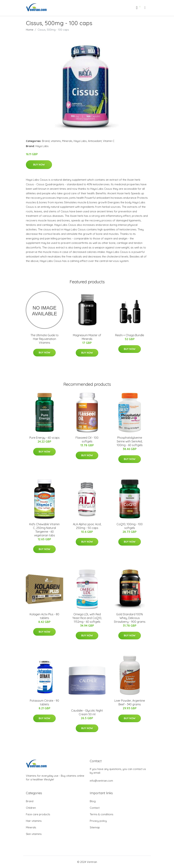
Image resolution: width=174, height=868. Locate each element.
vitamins (56, 141)
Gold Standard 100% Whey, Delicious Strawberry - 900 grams (130, 618)
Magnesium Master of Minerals (87, 337)
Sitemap (95, 827)
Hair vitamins (34, 821)
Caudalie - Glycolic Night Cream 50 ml (87, 712)
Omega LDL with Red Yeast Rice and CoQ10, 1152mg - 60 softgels (87, 618)
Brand (46, 141)
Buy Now (39, 165)
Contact (95, 808)
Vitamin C (109, 141)
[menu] (145, 8)
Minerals (67, 141)
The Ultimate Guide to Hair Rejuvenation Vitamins (45, 339)
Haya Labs (80, 141)
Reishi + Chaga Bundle (130, 335)
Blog (93, 801)
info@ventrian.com (101, 781)
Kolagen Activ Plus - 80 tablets (44, 616)
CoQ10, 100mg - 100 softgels (130, 526)
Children (31, 808)
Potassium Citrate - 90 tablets (44, 702)
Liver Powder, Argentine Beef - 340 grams (130, 702)
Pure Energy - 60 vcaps (45, 438)
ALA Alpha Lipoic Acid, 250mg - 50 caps (87, 526)
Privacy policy (98, 821)
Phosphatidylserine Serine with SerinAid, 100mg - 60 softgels (130, 441)
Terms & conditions (102, 814)
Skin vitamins (34, 834)
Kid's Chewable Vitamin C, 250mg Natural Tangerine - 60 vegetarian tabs (44, 530)
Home (30, 30)
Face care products (38, 814)
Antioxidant (95, 141)
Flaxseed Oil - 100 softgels (87, 439)
